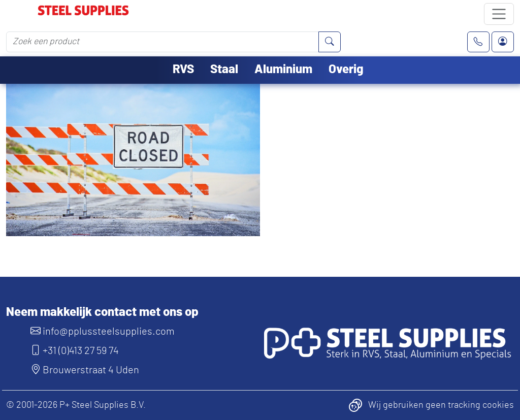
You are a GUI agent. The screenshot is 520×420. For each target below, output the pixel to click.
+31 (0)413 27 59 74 (75, 351)
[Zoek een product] (162, 42)
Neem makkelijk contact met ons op (102, 312)
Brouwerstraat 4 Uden (85, 370)
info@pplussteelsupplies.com (103, 332)
